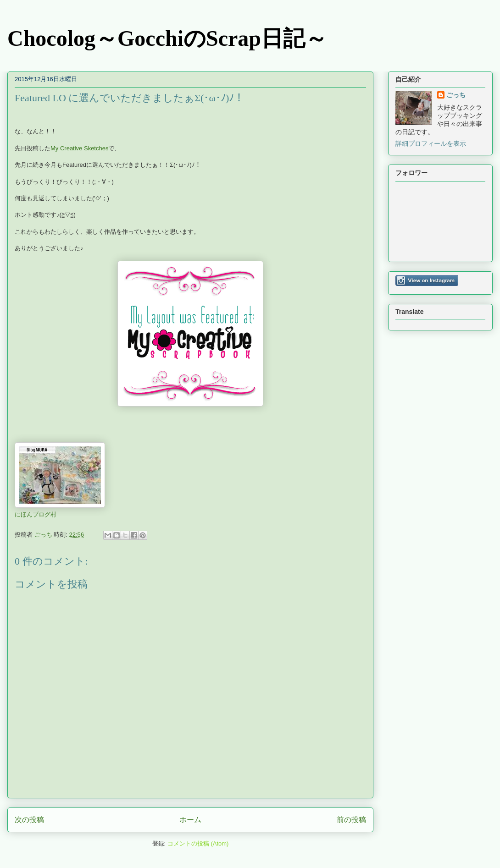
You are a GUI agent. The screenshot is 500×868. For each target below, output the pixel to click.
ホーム (190, 820)
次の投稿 (29, 820)
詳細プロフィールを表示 (431, 143)
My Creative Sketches (79, 148)
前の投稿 (351, 820)
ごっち (456, 95)
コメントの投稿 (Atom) (198, 843)
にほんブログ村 (36, 514)
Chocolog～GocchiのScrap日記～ (167, 38)
